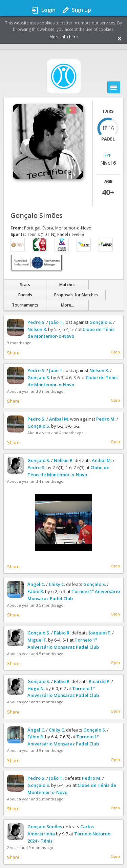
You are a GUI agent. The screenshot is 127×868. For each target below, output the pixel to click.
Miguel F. (37, 640)
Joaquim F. (100, 633)
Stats (25, 285)
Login (48, 10)
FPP (108, 156)
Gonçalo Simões (45, 827)
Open (115, 352)
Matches (67, 285)
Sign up (81, 10)
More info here (64, 37)
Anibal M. (59, 419)
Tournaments (25, 305)
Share (13, 353)
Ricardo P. (100, 681)
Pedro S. (36, 322)
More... (68, 305)
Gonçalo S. (101, 322)
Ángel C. (36, 584)
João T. (56, 322)
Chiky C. (57, 584)
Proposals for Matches (76, 295)
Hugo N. (36, 688)
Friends (25, 295)
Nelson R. (37, 329)
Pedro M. (106, 419)
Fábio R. (36, 591)
